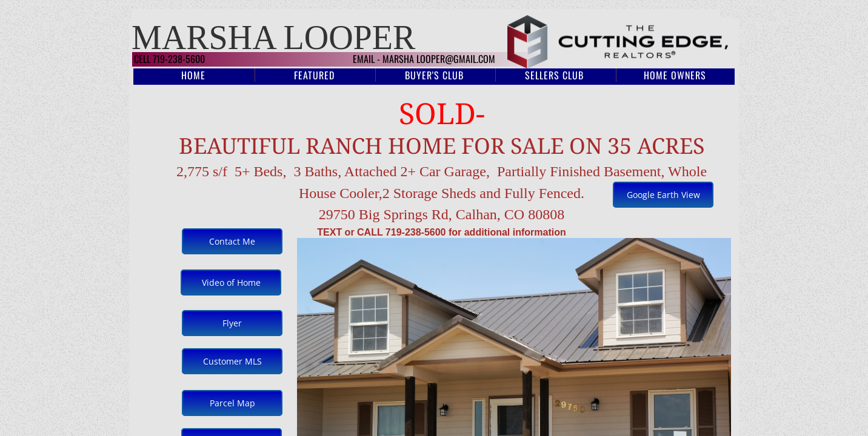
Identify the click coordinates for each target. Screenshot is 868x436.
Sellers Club (554, 75)
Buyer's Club (434, 75)
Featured (314, 75)
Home (193, 75)
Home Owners (675, 75)
